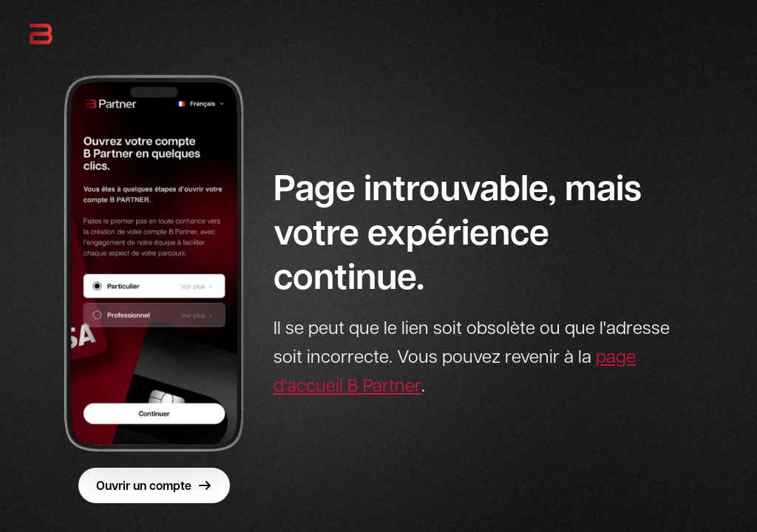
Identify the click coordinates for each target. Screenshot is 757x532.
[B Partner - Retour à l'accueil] (41, 34)
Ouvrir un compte (154, 485)
